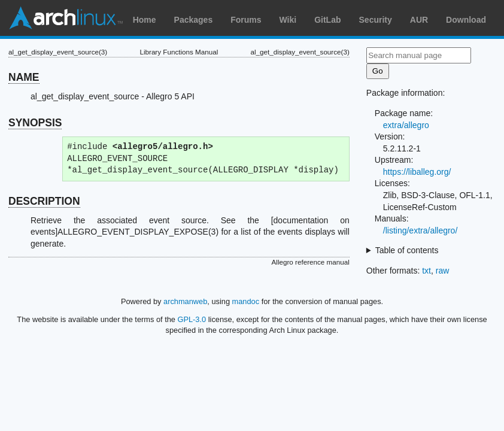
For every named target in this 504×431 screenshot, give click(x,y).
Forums (246, 20)
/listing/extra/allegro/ (420, 230)
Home (145, 20)
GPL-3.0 (192, 319)
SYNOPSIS (35, 123)
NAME (24, 77)
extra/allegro (406, 125)
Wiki (288, 20)
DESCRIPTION (44, 201)
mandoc (246, 301)
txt (426, 271)
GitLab (327, 20)
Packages (194, 20)
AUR (419, 20)
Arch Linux (66, 18)
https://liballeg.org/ (417, 172)
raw (443, 271)
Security (376, 20)
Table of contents (407, 250)
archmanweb (185, 301)
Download (466, 20)
